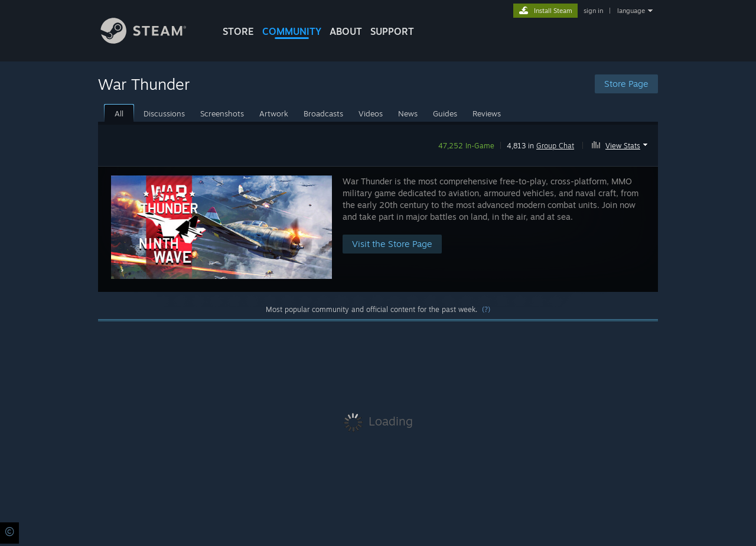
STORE (238, 31)
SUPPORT (392, 31)
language (631, 11)
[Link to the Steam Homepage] (152, 40)
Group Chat (555, 146)
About (346, 31)
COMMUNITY (292, 31)
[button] (621, 144)
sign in (593, 11)
